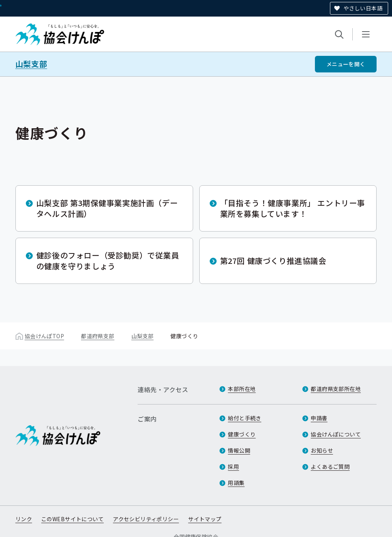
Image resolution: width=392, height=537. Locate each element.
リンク (24, 519)
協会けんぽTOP (44, 336)
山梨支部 (31, 64)
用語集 (236, 483)
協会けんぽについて (336, 434)
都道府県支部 (98, 336)
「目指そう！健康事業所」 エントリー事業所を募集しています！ (293, 208)
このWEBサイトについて (72, 519)
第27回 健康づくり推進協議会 (273, 261)
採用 (233, 467)
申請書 (319, 418)
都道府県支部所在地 (336, 389)
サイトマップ (205, 519)
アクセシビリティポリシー (146, 519)
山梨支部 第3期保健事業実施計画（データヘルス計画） (107, 208)
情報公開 (239, 450)
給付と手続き (245, 418)
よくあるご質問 (330, 467)
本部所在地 (242, 389)
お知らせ (322, 450)
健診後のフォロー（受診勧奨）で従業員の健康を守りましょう (108, 261)
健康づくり (242, 434)
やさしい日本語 (363, 8)
